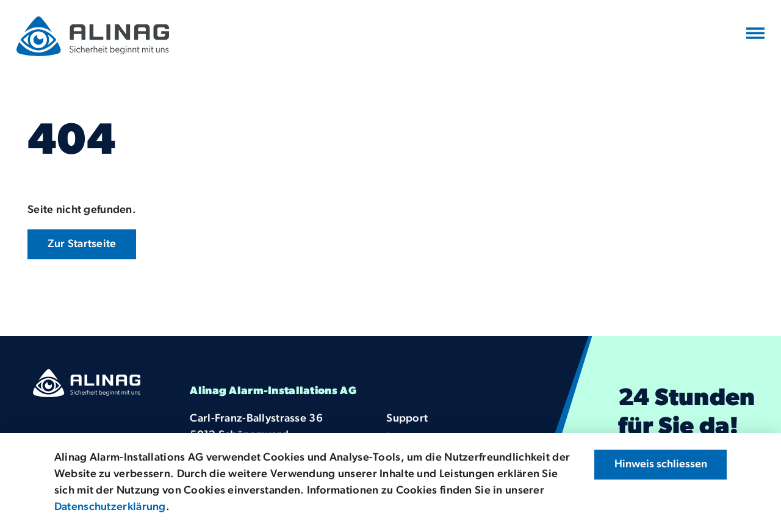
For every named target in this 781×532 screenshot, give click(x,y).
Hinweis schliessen (661, 465)
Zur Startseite (82, 244)
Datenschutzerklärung (110, 507)
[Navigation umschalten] (755, 34)
